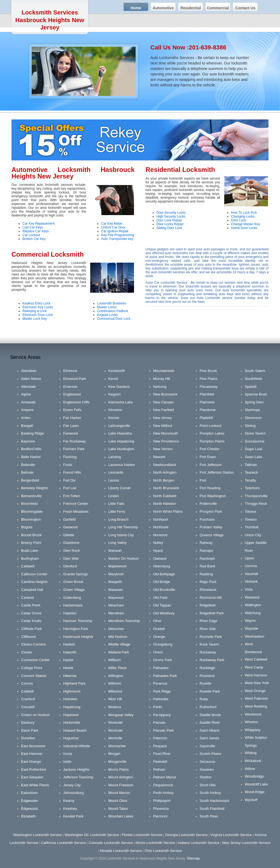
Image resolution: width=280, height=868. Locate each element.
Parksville (161, 699)
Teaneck (251, 472)
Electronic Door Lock (38, 315)
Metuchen (116, 629)
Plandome (208, 410)
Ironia (68, 754)
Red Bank (207, 566)
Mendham (116, 613)
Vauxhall (251, 574)
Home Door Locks (244, 228)
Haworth (70, 652)
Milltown (115, 683)
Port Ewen (208, 457)
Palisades (161, 668)
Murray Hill (162, 379)
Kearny (69, 801)
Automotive (163, 8)
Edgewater (30, 801)
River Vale (208, 629)
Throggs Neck (256, 504)
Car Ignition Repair (115, 231)
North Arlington (165, 472)
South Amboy (210, 793)
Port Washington (213, 496)
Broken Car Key (34, 239)
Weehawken (254, 636)
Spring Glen (254, 402)
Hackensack (73, 605)
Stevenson (253, 418)
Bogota (27, 527)
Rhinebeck (208, 590)
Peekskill (160, 762)
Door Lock (239, 220)
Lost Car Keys (33, 227)
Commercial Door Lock (114, 319)
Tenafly (250, 480)
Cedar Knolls (31, 621)
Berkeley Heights (34, 488)
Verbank (251, 581)
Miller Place (117, 668)
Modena (115, 707)
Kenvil (113, 379)
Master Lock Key (35, 319)
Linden (114, 496)
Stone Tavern (255, 433)
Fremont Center (76, 504)
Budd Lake (30, 551)
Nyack (158, 551)
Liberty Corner (119, 488)
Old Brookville (164, 590)
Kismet (114, 418)
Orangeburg (163, 644)
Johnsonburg (73, 793)
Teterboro (252, 488)
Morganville (117, 762)
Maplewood (117, 566)
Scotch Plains (210, 754)
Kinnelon (115, 410)
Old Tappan (162, 605)
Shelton (206, 777)
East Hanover (32, 754)
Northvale (161, 527)
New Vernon (163, 449)
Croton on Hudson (36, 715)
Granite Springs (75, 574)
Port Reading (210, 488)
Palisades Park (165, 676)
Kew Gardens (119, 387)
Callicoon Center (34, 574)
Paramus (160, 683)
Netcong (160, 387)
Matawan (116, 590)
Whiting (251, 753)
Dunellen (28, 738)
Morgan (114, 754)
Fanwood (70, 433)
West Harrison (256, 675)
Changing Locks (243, 216)
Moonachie (117, 746)
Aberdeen (29, 371)
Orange (159, 637)
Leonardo (116, 472)
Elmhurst (70, 371)
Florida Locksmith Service (142, 835)
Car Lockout (31, 235)
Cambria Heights (34, 582)
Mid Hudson (118, 637)
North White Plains (168, 511)
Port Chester (210, 449)
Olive (157, 621)
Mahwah (115, 551)
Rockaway (208, 652)
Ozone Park (163, 660)
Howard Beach (75, 730)
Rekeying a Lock (35, 311)
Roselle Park (210, 691)
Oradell (159, 629)
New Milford (163, 426)
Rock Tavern (209, 644)
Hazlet (68, 660)
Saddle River (210, 722)
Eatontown (29, 793)
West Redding (256, 706)
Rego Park (208, 582)
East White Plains (35, 785)
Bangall (27, 426)
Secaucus (207, 762)
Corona (27, 683)
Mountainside (164, 371)
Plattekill (206, 418)
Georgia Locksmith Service (186, 835)
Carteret (27, 598)
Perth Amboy (163, 793)
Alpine (26, 394)
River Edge (208, 621)
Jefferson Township (78, 777)
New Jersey (162, 418)
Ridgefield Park (212, 613)
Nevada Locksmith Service (121, 851)
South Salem (255, 371)
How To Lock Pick (244, 213)
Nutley (158, 543)
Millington (116, 676)
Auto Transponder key (117, 239)
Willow (250, 769)
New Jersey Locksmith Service (246, 843)
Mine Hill (115, 699)
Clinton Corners (33, 644)
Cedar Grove (31, 613)
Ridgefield (208, 605)
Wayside (251, 628)
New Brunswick (165, 394)
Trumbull (252, 527)
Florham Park (74, 449)
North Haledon (165, 504)
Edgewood (29, 809)
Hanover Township (78, 621)
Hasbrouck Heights (78, 637)
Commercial (218, 8)
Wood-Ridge (255, 792)
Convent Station (34, 676)
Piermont (160, 816)
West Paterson (256, 698)
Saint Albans (209, 730)
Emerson (70, 387)
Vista (249, 589)
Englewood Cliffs (76, 402)
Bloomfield (29, 504)
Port (203, 480)
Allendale (28, 387)
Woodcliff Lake (256, 784)
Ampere (27, 410)
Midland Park (119, 652)
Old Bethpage (164, 574)
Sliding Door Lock (169, 228)
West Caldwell (256, 659)
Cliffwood (28, 637)
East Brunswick (33, 746)
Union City (253, 535)
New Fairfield (164, 410)
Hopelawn (71, 715)
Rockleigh (207, 668)
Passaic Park (164, 730)
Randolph (207, 558)
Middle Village (119, 644)
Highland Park (74, 683)
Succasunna (255, 441)
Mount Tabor (118, 809)
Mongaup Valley (121, 715)
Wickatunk (253, 761)
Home (136, 8)
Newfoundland (164, 465)
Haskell (69, 644)
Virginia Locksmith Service (231, 835)
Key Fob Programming (118, 235)
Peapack (160, 746)
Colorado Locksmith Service (111, 843)
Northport (161, 519)
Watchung (253, 613)
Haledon (70, 613)
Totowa (250, 511)
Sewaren (207, 769)
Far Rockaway (75, 441)
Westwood (253, 714)
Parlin (158, 707)
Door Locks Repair (170, 224)
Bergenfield (30, 480)
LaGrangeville (119, 426)
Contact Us (245, 8)
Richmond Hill (211, 598)
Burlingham (30, 558)
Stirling (250, 426)
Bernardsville (31, 496)
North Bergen (164, 480)
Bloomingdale (32, 511)
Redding (206, 574)
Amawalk (28, 402)
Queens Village (212, 535)
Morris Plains (119, 769)
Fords (68, 465)
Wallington (253, 605)
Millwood (115, 691)
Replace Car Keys (36, 231)
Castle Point (31, 605)
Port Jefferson (211, 465)
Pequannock (163, 785)
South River (209, 816)
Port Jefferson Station (217, 472)
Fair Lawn (71, 426)
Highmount (72, 691)
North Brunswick (166, 488)
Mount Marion (119, 793)
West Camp (254, 667)
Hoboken (70, 699)
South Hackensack (214, 801)
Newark (159, 457)
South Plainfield (212, 809)
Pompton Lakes (212, 433)
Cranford (28, 699)
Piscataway (209, 387)
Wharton (251, 722)
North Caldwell (165, 496)
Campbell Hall (32, 590)
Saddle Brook (210, 715)
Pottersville (208, 504)
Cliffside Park (31, 629)
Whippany (253, 730)
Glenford (70, 566)
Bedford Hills (31, 449)
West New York (257, 683)
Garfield (69, 519)
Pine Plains (208, 379)
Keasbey (70, 809)
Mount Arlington (121, 777)
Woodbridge (254, 776)
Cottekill (27, 691)
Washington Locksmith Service (38, 835)
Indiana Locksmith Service (199, 843)
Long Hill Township (123, 527)
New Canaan (163, 402)
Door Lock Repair (169, 220)
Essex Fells (72, 410)
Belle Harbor (31, 457)
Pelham (159, 769)
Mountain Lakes (121, 816)
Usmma (251, 566)
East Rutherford (33, 769)
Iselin (67, 762)
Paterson (160, 738)
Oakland (160, 558)
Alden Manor (31, 379)
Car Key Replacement (38, 224)
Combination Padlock (113, 311)
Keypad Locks (107, 315)
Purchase (207, 519)
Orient (158, 652)
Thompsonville (256, 496)
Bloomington (31, 519)
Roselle (205, 683)
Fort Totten (72, 496)
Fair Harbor (72, 418)
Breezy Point (31, 543)
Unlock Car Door (113, 227)
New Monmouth (166, 433)
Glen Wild (71, 558)
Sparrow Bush (256, 394)
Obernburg (162, 566)
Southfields (253, 379)
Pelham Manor (165, 777)
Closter (27, 652)
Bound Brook (31, 535)
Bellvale (27, 472)
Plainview (207, 402)
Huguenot (71, 738)
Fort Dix (69, 480)
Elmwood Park (75, 379)
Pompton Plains (212, 441)
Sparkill (251, 387)
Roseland (207, 676)
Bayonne (28, 441)
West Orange (255, 691)
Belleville (28, 465)
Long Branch (118, 519)
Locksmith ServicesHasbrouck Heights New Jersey (50, 20)
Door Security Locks (171, 213)
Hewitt (68, 668)
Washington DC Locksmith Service (92, 835)
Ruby (204, 699)
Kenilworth (117, 371)
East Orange (31, 762)
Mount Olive (118, 801)
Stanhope (252, 410)
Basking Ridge (33, 433)
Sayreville (207, 746)
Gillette (69, 535)
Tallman (251, 465)
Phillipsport (162, 801)
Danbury (28, 722)
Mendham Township (124, 621)
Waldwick (252, 597)
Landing (115, 457)
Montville (115, 738)
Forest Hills (72, 472)
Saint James (209, 738)
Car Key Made (112, 224)
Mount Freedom (121, 785)
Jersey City (72, 785)
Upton (250, 558)
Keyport (114, 394)
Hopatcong (72, 707)
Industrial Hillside (77, 746)
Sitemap (193, 858)
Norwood (160, 535)
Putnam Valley (211, 527)
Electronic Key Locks (38, 307)
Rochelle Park (211, 637)
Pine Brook (208, 371)
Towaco (251, 519)
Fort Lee (70, 488)
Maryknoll (116, 574)
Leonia (114, 480)
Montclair (116, 722)
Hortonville (72, 722)
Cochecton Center (35, 660)
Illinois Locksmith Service (155, 843)
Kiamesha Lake (121, 402)
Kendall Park (73, 816)
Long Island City (121, 535)
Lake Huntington (121, 449)
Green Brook (73, 582)
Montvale (116, 730)
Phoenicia (161, 809)
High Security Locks (171, 216)
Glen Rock (72, 551)
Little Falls (116, 504)
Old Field (160, 598)
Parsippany (162, 715)
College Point (32, 668)
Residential (191, 8)
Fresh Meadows (76, 511)
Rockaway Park (212, 660)
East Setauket (32, 777)
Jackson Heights (76, 769)
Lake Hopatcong (121, 441)
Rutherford (208, 707)
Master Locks (107, 307)
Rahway (206, 543)
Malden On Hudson (124, 558)
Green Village (74, 590)
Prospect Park (211, 511)
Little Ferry (117, 511)
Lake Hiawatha (120, 433)
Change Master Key (246, 224)
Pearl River (162, 754)
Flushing (70, 457)
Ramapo (206, 551)
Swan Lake (253, 457)
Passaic (159, 722)
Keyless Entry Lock (36, 303)
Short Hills (208, 785)
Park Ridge (162, 691)
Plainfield (207, 394)
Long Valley (117, 543)
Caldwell (28, 566)
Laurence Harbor (122, 465)
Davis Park (30, 730)
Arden (26, 418)
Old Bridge (161, 582)
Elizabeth (28, 816)
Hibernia (70, 676)
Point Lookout (211, 426)
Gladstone (71, 543)
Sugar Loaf (253, 449)
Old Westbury (164, 613)
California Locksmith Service (63, 843)
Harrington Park (76, 629)
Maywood (116, 598)
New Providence (166, 441)
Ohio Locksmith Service (163, 851)
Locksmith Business (112, 303)
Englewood (72, 394)
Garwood (70, 527)
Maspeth (115, 582)
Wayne (250, 621)
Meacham (116, 605)
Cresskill (28, 707)
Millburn (115, 660)
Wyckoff (251, 800)
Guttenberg (72, 598)
